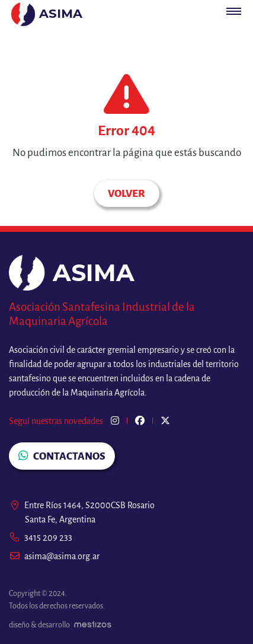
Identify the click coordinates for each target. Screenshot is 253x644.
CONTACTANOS (62, 456)
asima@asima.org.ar (54, 556)
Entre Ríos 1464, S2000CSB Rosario (82, 505)
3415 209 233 (41, 538)
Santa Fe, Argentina (60, 519)
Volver (126, 194)
